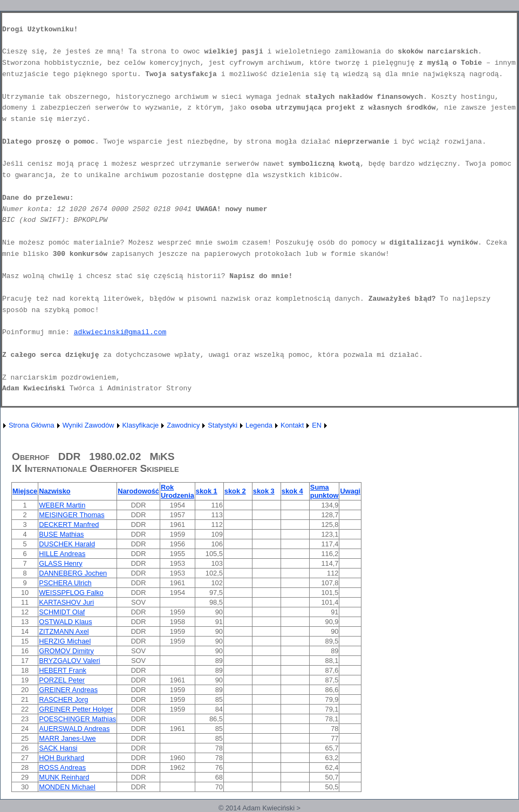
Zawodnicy (183, 425)
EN (317, 425)
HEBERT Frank (63, 670)
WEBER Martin (62, 505)
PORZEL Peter (62, 680)
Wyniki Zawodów (88, 425)
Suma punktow (325, 491)
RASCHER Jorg (63, 699)
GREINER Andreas (68, 690)
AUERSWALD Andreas (74, 729)
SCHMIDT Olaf (62, 612)
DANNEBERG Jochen (73, 573)
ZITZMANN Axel (64, 631)
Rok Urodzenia (177, 491)
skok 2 (235, 491)
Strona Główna (32, 425)
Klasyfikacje (141, 425)
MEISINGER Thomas (71, 515)
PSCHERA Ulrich (65, 583)
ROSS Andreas (62, 767)
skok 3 (264, 491)
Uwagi (350, 491)
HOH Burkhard (62, 758)
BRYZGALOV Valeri (69, 661)
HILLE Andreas (62, 554)
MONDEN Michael (67, 787)
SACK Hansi (58, 748)
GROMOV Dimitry (66, 651)
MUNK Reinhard (64, 777)
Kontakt (292, 425)
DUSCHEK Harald (67, 544)
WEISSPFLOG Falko (71, 593)
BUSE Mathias (61, 534)
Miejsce (25, 491)
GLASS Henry (60, 563)
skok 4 (292, 491)
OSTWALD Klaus (65, 622)
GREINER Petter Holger (76, 709)
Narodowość (138, 491)
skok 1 (207, 491)
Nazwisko (54, 491)
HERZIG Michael (65, 641)
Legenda (259, 425)
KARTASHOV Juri (66, 602)
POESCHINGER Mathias (77, 719)
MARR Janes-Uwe (67, 738)
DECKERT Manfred (69, 525)
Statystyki (223, 425)
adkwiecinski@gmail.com (120, 332)
